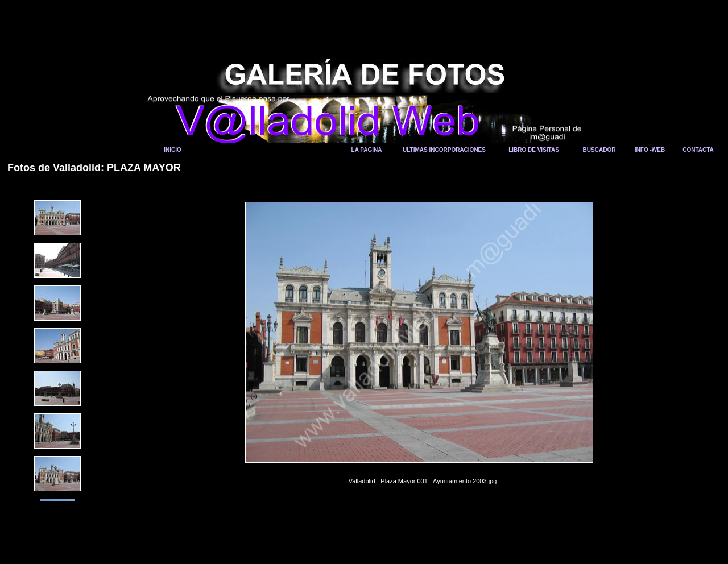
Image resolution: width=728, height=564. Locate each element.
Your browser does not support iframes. (61, 289)
